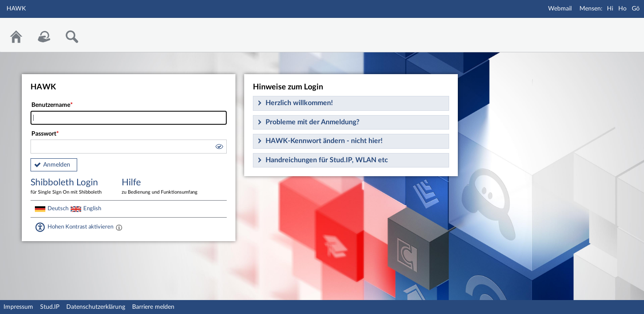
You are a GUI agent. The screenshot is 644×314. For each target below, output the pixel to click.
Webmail (560, 9)
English (92, 208)
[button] (219, 148)
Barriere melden (153, 307)
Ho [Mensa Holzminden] (622, 9)
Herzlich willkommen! (299, 103)
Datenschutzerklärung (96, 307)
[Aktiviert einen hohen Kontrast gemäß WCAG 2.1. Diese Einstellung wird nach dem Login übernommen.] (119, 227)
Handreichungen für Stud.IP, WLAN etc (327, 160)
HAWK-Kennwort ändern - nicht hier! (324, 141)
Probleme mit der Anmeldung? (312, 122)
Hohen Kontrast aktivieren (80, 227)
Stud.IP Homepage (610, 29)
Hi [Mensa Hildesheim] (610, 9)
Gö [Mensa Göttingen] (636, 9)
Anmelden (57, 165)
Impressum (18, 307)
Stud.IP (50, 307)
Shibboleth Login (70, 187)
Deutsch (58, 208)
